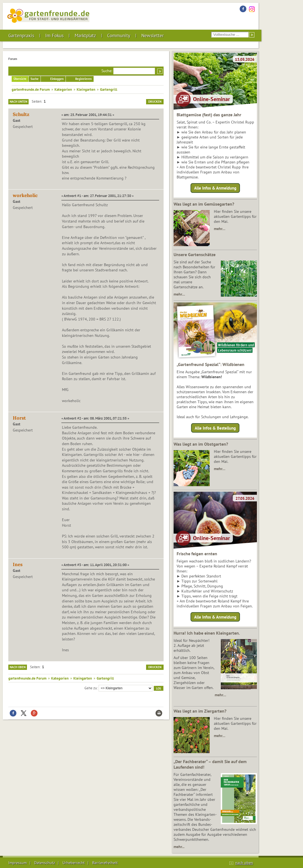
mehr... (179, 847)
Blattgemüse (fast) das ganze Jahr (209, 115)
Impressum (17, 863)
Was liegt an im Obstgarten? (201, 444)
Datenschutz (45, 863)
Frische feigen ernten (197, 554)
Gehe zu (91, 688)
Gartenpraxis (21, 36)
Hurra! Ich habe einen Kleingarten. (207, 633)
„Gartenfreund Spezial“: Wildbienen (211, 364)
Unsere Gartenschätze (195, 254)
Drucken (155, 102)
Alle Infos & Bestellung (215, 428)
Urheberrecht (74, 863)
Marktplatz (85, 36)
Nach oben (18, 667)
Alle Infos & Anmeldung (215, 188)
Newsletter (153, 36)
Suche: (107, 71)
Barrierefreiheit (105, 863)
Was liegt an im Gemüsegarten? (204, 204)
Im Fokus (54, 36)
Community (119, 36)
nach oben (244, 863)
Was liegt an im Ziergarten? (200, 711)
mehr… (220, 229)
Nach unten (18, 102)
